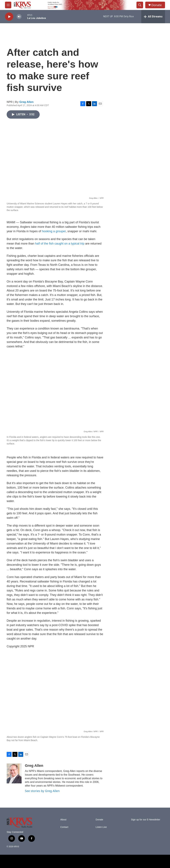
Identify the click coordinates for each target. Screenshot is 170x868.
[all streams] (153, 17)
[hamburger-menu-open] (8, 5)
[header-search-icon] (140, 5)
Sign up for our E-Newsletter (146, 820)
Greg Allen (26, 102)
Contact (64, 827)
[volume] (19, 17)
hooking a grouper (54, 231)
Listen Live (101, 827)
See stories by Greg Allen (42, 791)
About (63, 820)
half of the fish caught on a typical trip (60, 244)
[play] (9, 17)
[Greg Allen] (14, 773)
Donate (157, 5)
